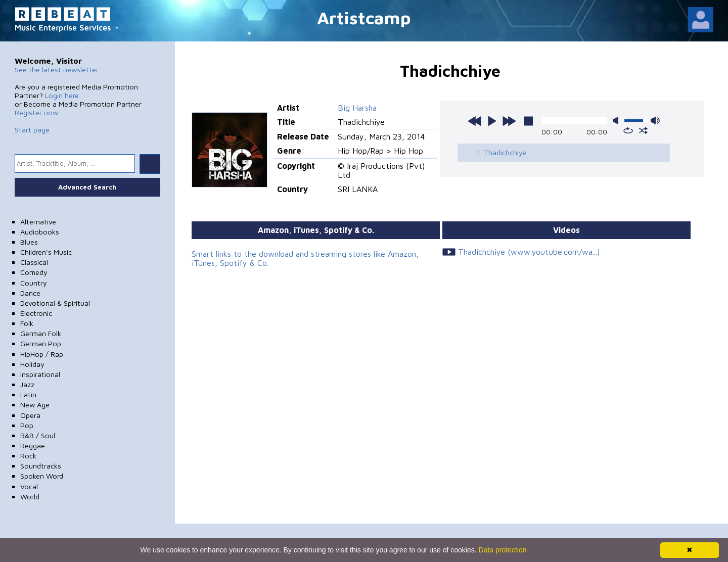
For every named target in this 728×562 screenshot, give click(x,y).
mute (618, 121)
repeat (628, 130)
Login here (62, 95)
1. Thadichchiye (502, 152)
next (509, 121)
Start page (32, 130)
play (492, 121)
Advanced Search (87, 187)
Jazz (27, 384)
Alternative (38, 222)
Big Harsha (357, 108)
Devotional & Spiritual (55, 303)
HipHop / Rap (42, 354)
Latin (28, 394)
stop (528, 121)
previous (475, 121)
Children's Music (46, 252)
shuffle (643, 130)
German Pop (41, 343)
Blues (29, 242)
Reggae (33, 446)
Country (34, 283)
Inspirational (40, 374)
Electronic (36, 313)
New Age (35, 405)
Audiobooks (40, 232)
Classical (34, 262)
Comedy (34, 272)
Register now (36, 112)
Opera (30, 415)
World (30, 497)
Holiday (32, 364)
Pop (27, 425)
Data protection (503, 550)
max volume (655, 121)
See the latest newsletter (57, 69)
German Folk (41, 333)
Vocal (29, 486)
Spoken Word (42, 476)
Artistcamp (364, 17)
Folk (27, 323)
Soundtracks (41, 466)
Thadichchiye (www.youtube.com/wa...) (529, 252)
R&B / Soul (38, 435)
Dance (30, 293)
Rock (28, 456)
